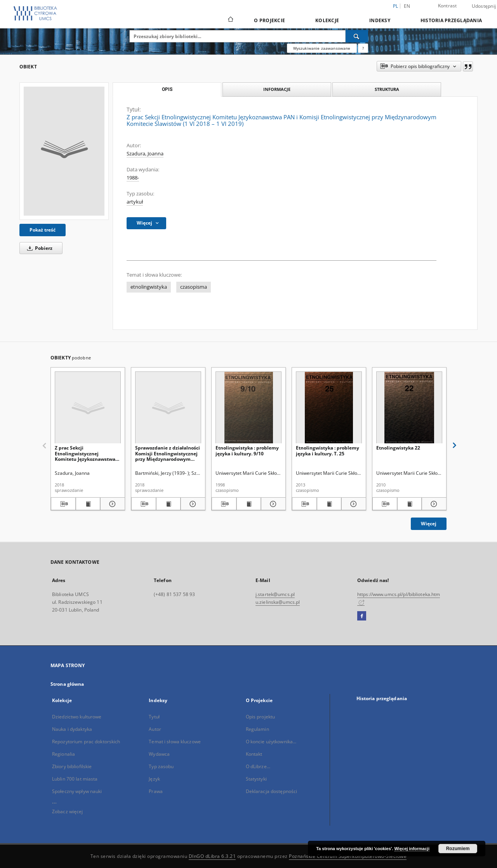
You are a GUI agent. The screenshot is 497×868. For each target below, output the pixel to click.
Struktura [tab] (387, 89)
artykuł (135, 202)
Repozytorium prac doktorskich (86, 742)
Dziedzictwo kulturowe (77, 717)
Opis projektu (261, 717)
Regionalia (63, 754)
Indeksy (380, 20)
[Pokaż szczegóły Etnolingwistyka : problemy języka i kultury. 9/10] (272, 504)
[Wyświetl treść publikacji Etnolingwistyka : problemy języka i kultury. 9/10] (249, 504)
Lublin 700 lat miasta (75, 779)
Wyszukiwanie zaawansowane (322, 48)
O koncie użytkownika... (271, 742)
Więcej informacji (412, 849)
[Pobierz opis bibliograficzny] (63, 504)
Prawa (156, 791)
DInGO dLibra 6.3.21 (212, 856)
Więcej (429, 524)
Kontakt (254, 754)
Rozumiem (458, 849)
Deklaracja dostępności (272, 791)
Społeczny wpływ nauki (77, 791)
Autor (155, 729)
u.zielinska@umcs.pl (278, 602)
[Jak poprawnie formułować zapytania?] (363, 48)
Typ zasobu (161, 766)
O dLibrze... (258, 766)
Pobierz (38, 248)
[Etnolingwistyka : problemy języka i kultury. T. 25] (329, 408)
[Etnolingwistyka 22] (409, 408)
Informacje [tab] (277, 89)
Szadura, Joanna (145, 154)
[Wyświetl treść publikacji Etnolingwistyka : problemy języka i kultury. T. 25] (329, 504)
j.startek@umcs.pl (275, 594)
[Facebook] (362, 616)
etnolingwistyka (149, 287)
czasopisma (194, 287)
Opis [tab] (167, 89)
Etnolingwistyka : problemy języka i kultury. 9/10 (247, 451)
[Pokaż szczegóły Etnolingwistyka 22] (433, 504)
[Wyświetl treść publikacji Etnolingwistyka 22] (410, 504)
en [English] (407, 6)
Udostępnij (484, 6)
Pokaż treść (43, 230)
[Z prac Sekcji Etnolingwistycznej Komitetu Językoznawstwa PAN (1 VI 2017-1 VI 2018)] (88, 408)
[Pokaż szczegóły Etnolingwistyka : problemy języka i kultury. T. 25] (353, 504)
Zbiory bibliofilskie (72, 766)
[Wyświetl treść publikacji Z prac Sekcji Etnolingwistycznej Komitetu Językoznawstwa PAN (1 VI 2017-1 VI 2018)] (88, 504)
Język (154, 779)
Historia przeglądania (451, 20)
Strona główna (67, 684)
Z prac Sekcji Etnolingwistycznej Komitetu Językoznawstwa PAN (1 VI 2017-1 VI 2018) (85, 453)
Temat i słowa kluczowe (175, 742)
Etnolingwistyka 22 (398, 448)
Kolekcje (327, 20)
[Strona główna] (230, 20)
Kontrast (447, 6)
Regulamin (257, 729)
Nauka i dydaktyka (72, 729)
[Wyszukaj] (357, 36)
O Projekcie (269, 20)
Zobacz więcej (68, 811)
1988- (133, 178)
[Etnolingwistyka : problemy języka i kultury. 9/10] (248, 408)
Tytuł (154, 717)
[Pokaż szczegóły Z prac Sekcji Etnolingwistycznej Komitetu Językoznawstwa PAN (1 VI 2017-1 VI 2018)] (111, 504)
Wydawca (159, 754)
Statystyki (256, 779)
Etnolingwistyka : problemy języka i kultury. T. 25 (328, 451)
